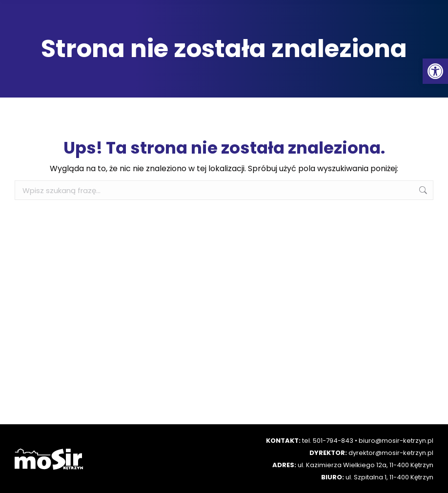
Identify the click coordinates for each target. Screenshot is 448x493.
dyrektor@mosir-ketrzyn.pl (391, 453)
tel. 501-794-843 (328, 441)
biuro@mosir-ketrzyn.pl (396, 441)
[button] (435, 71)
